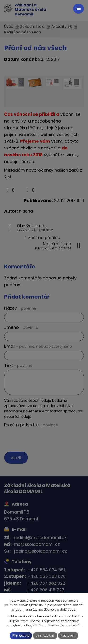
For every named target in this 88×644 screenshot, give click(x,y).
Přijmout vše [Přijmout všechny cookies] (21, 635)
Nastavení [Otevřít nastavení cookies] (68, 635)
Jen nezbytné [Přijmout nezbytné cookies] (45, 635)
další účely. (68, 610)
